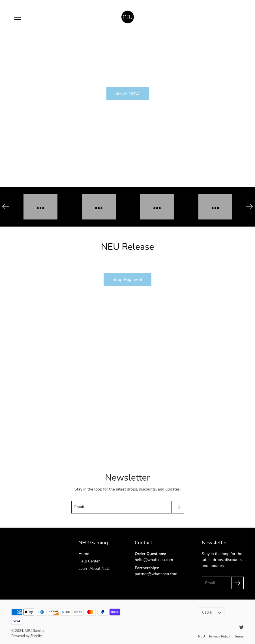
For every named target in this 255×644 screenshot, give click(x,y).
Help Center (89, 561)
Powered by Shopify (26, 636)
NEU (201, 636)
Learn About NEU (94, 568)
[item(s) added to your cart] (239, 17)
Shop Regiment (127, 279)
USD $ (211, 612)
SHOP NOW (127, 93)
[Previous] (6, 207)
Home (84, 554)
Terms (239, 636)
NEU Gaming (34, 631)
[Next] (249, 207)
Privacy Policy (220, 636)
